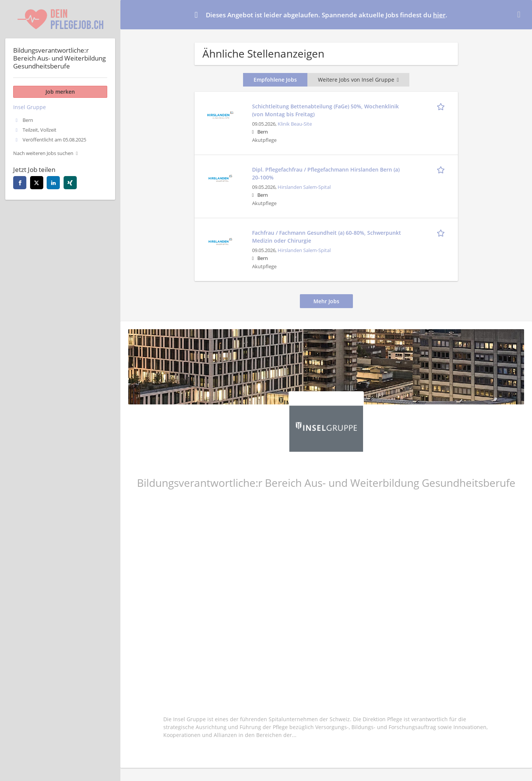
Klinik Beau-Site (295, 124)
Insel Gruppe (30, 107)
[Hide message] (520, 14)
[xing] (70, 183)
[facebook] (20, 183)
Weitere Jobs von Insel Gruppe (358, 80)
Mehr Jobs (326, 301)
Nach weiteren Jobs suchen (43, 153)
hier (439, 15)
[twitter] (37, 183)
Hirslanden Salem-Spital (304, 187)
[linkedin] (53, 183)
